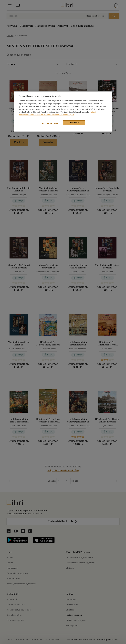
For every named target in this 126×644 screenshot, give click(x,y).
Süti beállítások (50, 123)
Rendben (74, 123)
